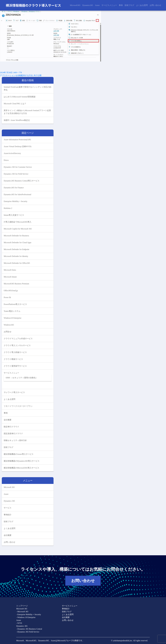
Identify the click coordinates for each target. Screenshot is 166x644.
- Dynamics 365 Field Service (28, 632)
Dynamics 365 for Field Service (16, 174)
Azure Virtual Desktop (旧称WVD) (18, 146)
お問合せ (8, 332)
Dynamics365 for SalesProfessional (17, 194)
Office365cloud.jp (11, 291)
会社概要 (8, 420)
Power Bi (7, 297)
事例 (121, 5)
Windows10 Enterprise (13, 318)
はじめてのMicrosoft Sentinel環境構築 (20, 97)
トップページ (22, 606)
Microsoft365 (75, 5)
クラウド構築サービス (13, 359)
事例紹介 (8, 515)
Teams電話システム (12, 311)
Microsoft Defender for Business (16, 236)
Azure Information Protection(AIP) (17, 140)
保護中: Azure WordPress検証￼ (17, 120)
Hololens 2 (8, 208)
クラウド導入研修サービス (15, 352)
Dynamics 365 (9, 501)
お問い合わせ (155, 5)
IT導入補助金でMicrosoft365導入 (18, 222)
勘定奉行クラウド (11, 427)
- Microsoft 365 (22, 612)
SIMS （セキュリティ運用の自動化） (22, 378)
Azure (97, 5)
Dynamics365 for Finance (14, 188)
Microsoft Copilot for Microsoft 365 (18, 229)
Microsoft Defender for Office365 (17, 263)
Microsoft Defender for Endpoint (16, 249)
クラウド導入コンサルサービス (17, 345)
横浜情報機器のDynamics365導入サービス (22, 461)
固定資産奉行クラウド (13, 434)
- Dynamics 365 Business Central (29, 629)
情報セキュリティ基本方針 (15, 440)
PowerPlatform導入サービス (15, 304)
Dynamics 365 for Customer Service (18, 167)
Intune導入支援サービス (14, 215)
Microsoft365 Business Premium (16, 284)
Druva (6, 160)
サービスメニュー (109, 5)
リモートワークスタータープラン (18, 406)
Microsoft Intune (10, 277)
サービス (8, 508)
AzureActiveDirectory (12, 153)
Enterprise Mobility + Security (16, 201)
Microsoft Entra (10, 270)
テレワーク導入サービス (14, 392)
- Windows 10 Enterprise (26, 617)
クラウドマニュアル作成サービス (18, 339)
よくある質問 (142, 5)
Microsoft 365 (9, 487)
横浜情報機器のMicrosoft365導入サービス (21, 468)
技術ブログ (129, 5)
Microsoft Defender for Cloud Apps (18, 242)
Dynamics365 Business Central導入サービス (22, 181)
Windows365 (9, 325)
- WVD (19, 623)
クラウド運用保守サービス (15, 366)
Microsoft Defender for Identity (16, 256)
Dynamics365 (88, 5)
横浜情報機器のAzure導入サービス (19, 454)
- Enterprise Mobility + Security (29, 614)
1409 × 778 (17, 73)
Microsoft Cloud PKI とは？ (15, 104)
